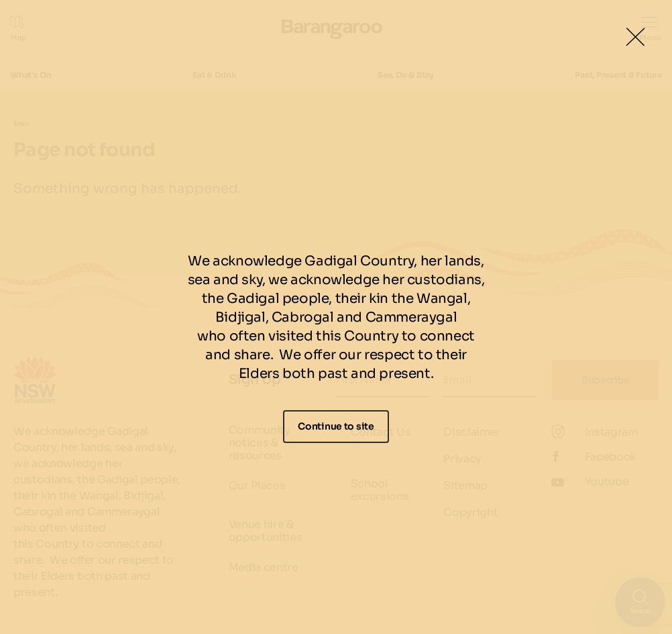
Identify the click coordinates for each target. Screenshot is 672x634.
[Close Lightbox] (635, 37)
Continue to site (336, 426)
